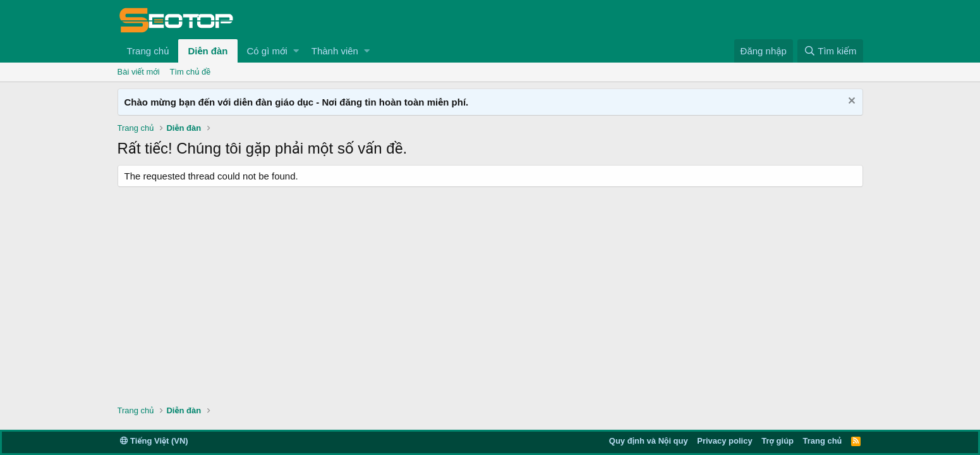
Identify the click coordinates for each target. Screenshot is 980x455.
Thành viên (335, 51)
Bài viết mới (139, 72)
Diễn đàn (208, 51)
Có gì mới (267, 51)
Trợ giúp (777, 441)
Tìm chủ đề (191, 72)
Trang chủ (148, 51)
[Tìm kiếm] (830, 51)
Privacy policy (724, 441)
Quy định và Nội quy (649, 441)
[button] (296, 51)
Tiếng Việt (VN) (154, 441)
